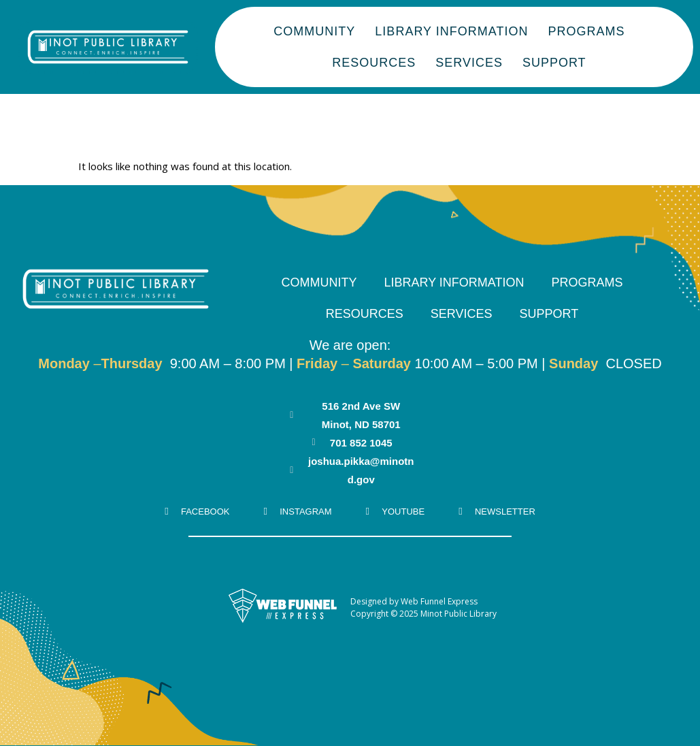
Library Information (451, 31)
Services (468, 63)
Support (553, 63)
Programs (585, 31)
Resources (373, 63)
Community (314, 31)
